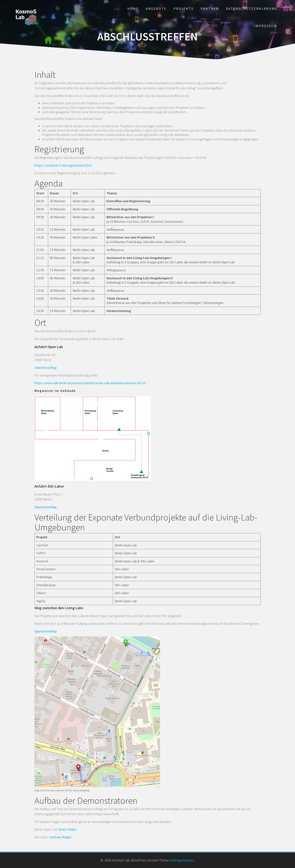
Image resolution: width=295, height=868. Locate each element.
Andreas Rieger (61, 837)
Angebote (156, 9)
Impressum (266, 26)
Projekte (184, 9)
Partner (210, 9)
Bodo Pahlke (68, 829)
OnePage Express (182, 860)
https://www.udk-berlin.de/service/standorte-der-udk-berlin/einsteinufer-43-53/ (90, 383)
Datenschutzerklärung (251, 9)
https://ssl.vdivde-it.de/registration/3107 (63, 165)
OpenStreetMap (46, 368)
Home (133, 9)
